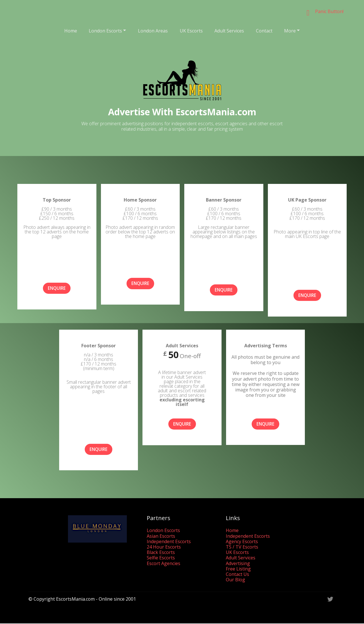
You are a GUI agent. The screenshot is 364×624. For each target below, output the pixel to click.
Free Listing (238, 569)
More (290, 31)
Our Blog (235, 580)
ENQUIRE (57, 288)
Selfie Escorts (161, 558)
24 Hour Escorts (164, 547)
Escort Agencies (164, 564)
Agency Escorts (242, 542)
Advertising (238, 564)
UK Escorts (191, 31)
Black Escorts (161, 553)
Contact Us (237, 574)
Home (71, 31)
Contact (264, 31)
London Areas (153, 31)
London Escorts (105, 31)
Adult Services (229, 31)
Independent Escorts (169, 542)
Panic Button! (329, 11)
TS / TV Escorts (242, 547)
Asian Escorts (161, 536)
